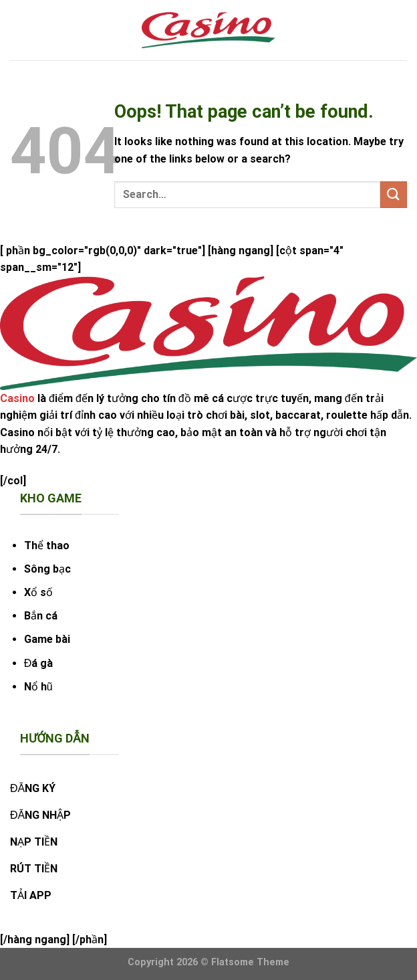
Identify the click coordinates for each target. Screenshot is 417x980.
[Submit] (394, 194)
